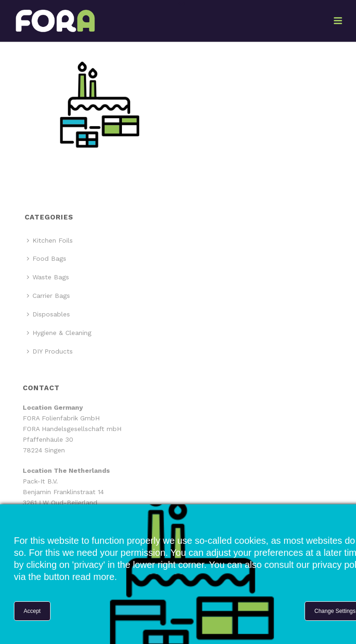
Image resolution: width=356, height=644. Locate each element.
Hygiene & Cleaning (59, 333)
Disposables (48, 314)
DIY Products (50, 351)
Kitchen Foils (50, 240)
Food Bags (47, 258)
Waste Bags (48, 277)
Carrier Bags (48, 296)
